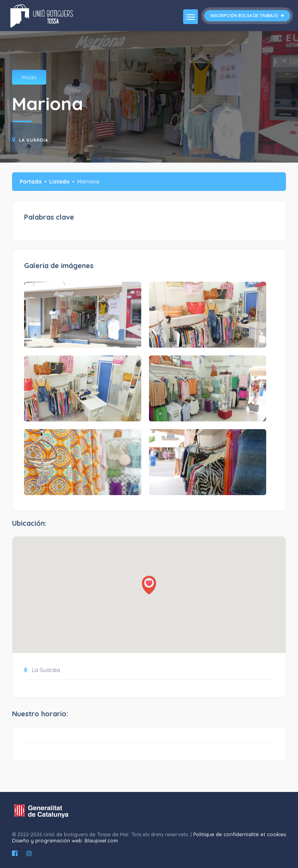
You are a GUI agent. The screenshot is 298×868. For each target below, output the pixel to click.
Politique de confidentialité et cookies (240, 834)
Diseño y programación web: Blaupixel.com (65, 840)
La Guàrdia (34, 140)
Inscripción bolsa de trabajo (247, 16)
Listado (59, 182)
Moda (29, 77)
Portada (31, 182)
